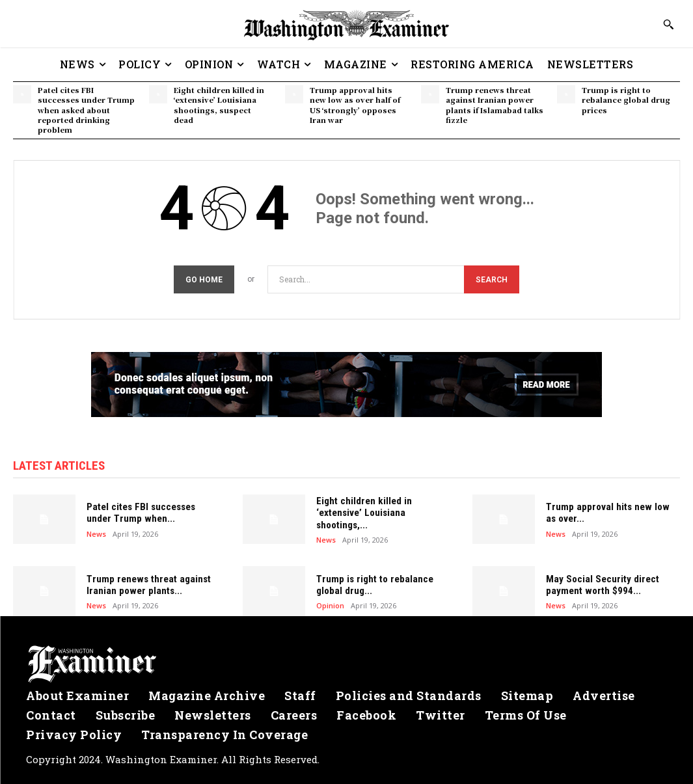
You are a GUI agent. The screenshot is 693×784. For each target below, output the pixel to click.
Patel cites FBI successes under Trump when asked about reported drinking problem (86, 110)
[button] (668, 24)
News (96, 533)
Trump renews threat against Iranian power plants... (147, 585)
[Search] (492, 279)
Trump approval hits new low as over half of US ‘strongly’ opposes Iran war (355, 105)
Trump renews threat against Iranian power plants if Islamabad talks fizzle (495, 105)
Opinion (330, 605)
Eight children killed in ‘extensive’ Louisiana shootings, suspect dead (219, 105)
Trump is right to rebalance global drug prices (626, 100)
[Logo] (346, 664)
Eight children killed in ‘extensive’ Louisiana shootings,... (363, 513)
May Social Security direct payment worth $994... (601, 585)
